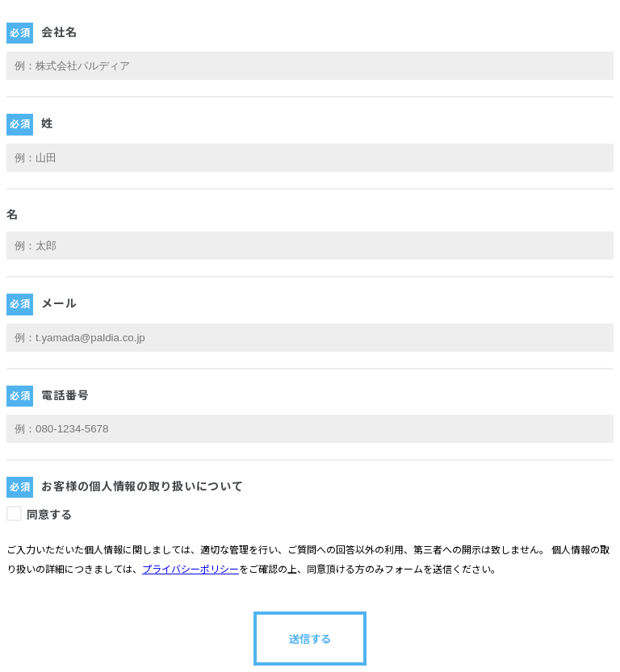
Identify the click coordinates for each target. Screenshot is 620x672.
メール (59, 303)
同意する (49, 515)
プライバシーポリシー (191, 570)
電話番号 (65, 395)
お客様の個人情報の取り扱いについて (142, 486)
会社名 (59, 32)
